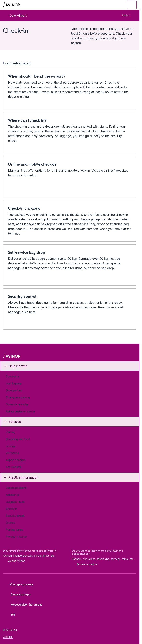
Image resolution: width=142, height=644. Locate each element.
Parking (10, 432)
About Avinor (14, 561)
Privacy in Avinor (16, 537)
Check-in (11, 509)
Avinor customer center (20, 411)
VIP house (12, 453)
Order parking (14, 390)
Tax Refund (13, 467)
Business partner (85, 564)
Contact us (13, 376)
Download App (18, 594)
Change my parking (18, 397)
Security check (15, 516)
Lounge (11, 446)
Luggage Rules (15, 502)
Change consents (19, 584)
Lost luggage (14, 383)
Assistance (13, 495)
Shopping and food (18, 439)
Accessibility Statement (24, 605)
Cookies (8, 637)
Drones (10, 523)
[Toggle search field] (113, 5)
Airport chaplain (16, 460)
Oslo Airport (15, 15)
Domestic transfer (17, 404)
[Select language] (11, 615)
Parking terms (14, 530)
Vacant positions (16, 488)
